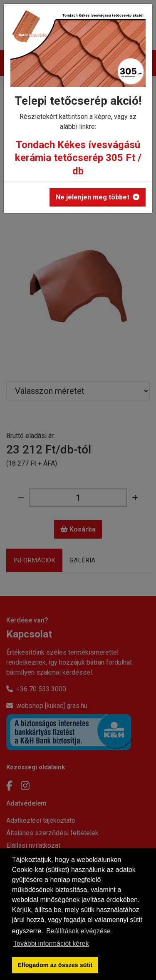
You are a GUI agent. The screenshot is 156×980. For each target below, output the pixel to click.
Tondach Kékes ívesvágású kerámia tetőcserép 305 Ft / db (78, 158)
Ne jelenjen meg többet (98, 197)
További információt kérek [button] (51, 943)
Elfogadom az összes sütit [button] (55, 965)
